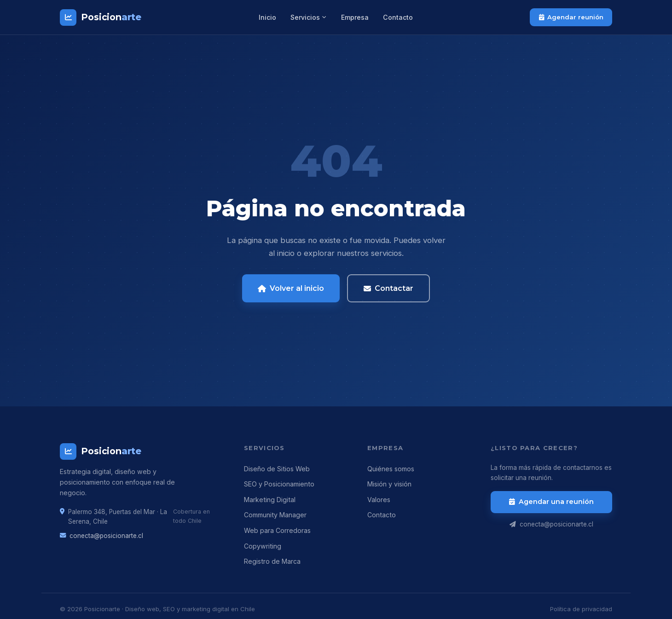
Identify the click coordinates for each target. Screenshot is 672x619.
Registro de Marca (272, 561)
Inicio (267, 17)
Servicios (309, 17)
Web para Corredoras (277, 530)
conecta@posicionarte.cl (106, 536)
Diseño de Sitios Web (277, 469)
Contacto (398, 17)
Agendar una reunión (552, 502)
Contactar (389, 288)
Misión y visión (389, 484)
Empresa (355, 17)
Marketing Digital (270, 500)
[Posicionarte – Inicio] (101, 17)
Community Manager (275, 515)
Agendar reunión (571, 17)
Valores (379, 500)
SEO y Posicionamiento (279, 484)
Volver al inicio (291, 288)
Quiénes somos (391, 469)
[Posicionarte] (141, 451)
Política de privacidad (581, 609)
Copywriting (263, 546)
